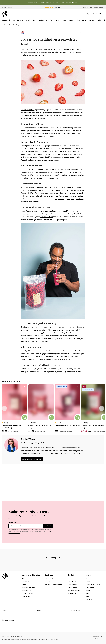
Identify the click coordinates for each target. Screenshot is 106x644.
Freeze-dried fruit (28, 110)
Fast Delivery (7, 7)
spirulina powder (63, 220)
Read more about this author (32, 459)
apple (29, 157)
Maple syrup (59, 199)
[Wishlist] (88, 14)
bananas (73, 115)
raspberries (54, 115)
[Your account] (93, 14)
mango (54, 338)
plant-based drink (46, 217)
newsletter (42, 3)
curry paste (66, 330)
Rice (50, 330)
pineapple (44, 338)
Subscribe (49, 526)
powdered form (61, 356)
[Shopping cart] (100, 14)
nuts (26, 160)
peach (36, 157)
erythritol (80, 199)
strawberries (64, 115)
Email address (13, 522)
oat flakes (51, 220)
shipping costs (21, 639)
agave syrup (69, 199)
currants (72, 133)
